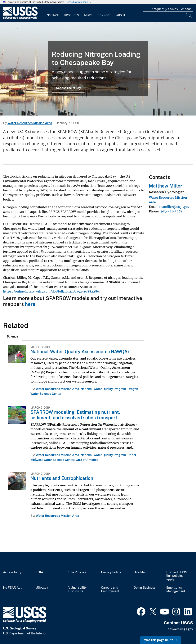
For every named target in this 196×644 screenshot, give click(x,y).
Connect (104, 15)
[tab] (12, 336)
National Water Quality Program (103, 389)
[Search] (189, 15)
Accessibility (12, 572)
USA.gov (42, 588)
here (30, 304)
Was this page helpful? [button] (161, 640)
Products (71, 15)
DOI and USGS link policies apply (177, 576)
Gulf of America (87, 460)
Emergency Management (176, 590)
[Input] (168, 15)
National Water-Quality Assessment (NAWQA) (80, 351)
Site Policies (77, 572)
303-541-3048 (171, 211)
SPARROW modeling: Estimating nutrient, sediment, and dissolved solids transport (75, 415)
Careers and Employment (110, 590)
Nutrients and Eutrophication (62, 478)
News (88, 15)
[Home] (20, 18)
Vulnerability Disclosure (78, 590)
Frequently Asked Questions (172, 9)
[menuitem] (53, 13)
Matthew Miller (166, 186)
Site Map (140, 572)
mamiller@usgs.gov (174, 207)
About (121, 15)
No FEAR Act (12, 588)
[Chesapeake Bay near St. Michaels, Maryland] (98, 69)
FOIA (39, 572)
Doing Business (145, 588)
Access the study (68, 88)
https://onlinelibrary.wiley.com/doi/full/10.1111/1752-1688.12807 (52, 291)
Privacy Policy (111, 572)
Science (53, 15)
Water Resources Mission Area (30, 123)
